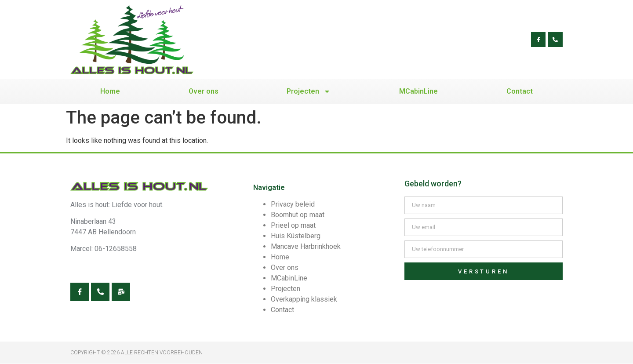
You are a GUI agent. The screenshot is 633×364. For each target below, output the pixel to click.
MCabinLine (418, 91)
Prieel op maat (293, 225)
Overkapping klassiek (304, 299)
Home (110, 91)
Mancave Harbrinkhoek (306, 246)
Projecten (309, 91)
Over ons (204, 91)
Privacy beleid (293, 204)
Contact (520, 91)
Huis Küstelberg (296, 236)
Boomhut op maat (298, 215)
